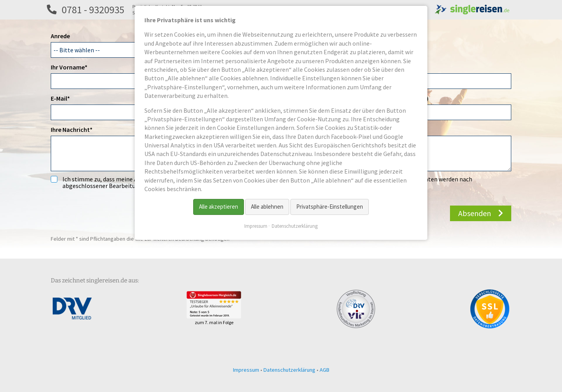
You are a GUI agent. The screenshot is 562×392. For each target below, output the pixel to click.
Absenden (475, 213)
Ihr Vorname (69, 67)
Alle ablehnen (267, 207)
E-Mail (65, 98)
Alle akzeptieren (219, 207)
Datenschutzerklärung (289, 370)
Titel (369, 67)
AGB (325, 370)
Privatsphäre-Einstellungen (330, 207)
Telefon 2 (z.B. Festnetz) (396, 98)
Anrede (60, 36)
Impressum (246, 370)
